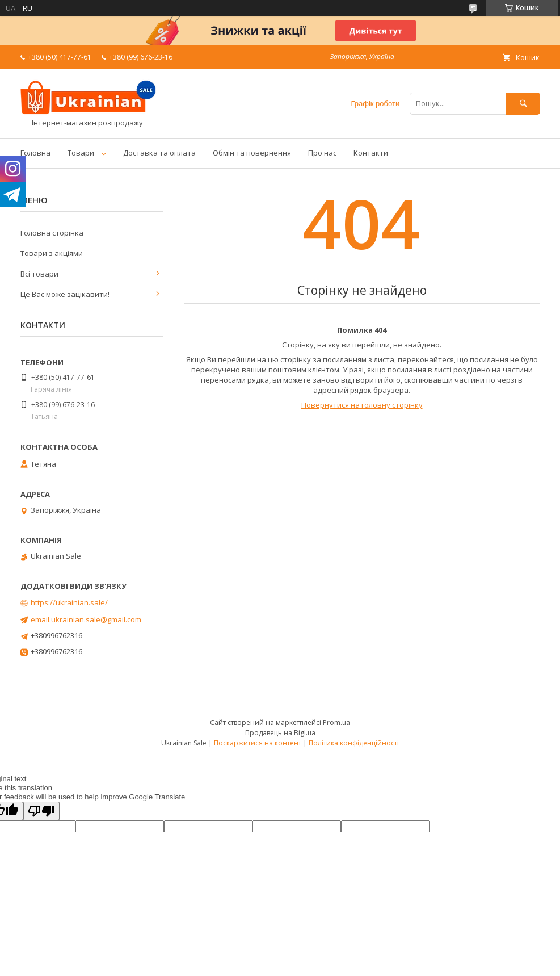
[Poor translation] (41, 811)
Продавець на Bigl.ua (280, 733)
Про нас (322, 153)
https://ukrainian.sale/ (69, 602)
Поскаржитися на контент (258, 743)
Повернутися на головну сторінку (362, 405)
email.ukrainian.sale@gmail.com (86, 619)
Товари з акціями (52, 253)
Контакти (371, 153)
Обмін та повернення (252, 153)
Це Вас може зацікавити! (65, 294)
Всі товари (39, 274)
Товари (81, 153)
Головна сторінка (52, 233)
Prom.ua (336, 722)
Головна (35, 153)
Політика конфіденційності (354, 743)
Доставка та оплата (159, 153)
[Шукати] (523, 104)
